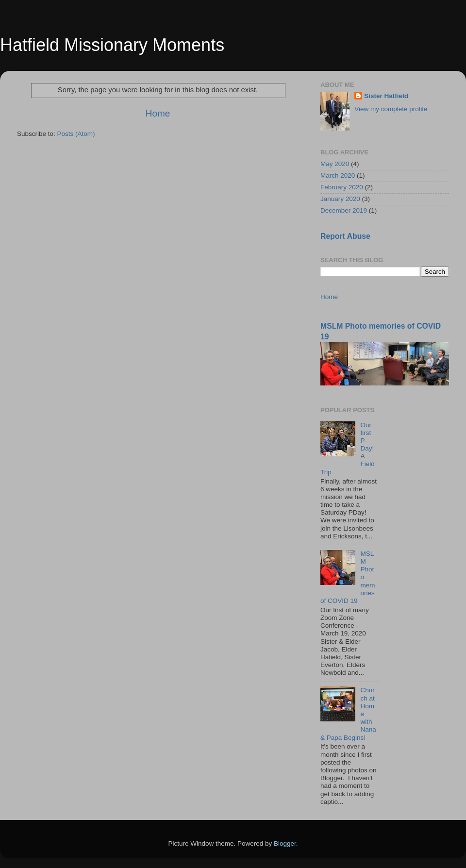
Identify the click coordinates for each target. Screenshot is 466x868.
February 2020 (342, 187)
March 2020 (338, 175)
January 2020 (340, 199)
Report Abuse (345, 236)
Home (158, 113)
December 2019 (344, 210)
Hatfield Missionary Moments (112, 45)
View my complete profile (391, 109)
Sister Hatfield (386, 96)
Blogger (285, 843)
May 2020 (335, 164)
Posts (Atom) (76, 134)
